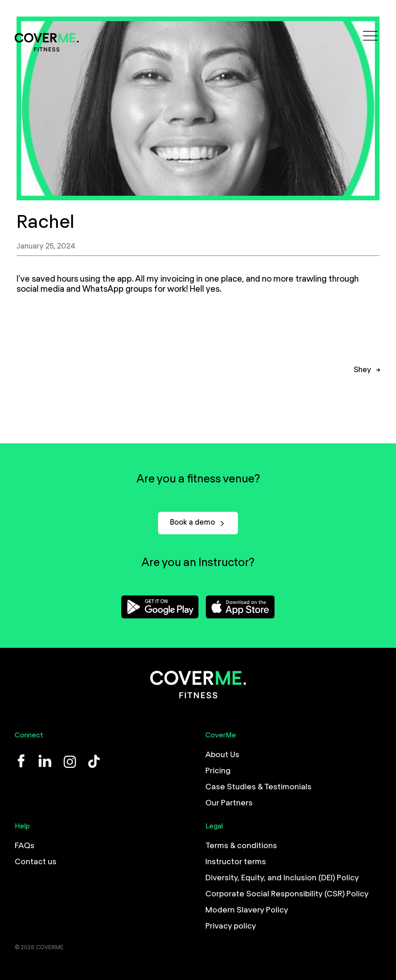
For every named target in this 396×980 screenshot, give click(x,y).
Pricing (218, 771)
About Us (222, 755)
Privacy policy (231, 926)
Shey (362, 374)
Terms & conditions (241, 846)
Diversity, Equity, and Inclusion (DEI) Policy (282, 878)
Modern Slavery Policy (247, 910)
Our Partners (229, 803)
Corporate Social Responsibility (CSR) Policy (287, 894)
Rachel (45, 223)
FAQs (25, 846)
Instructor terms (236, 862)
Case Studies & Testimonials (258, 787)
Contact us (36, 862)
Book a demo (198, 523)
